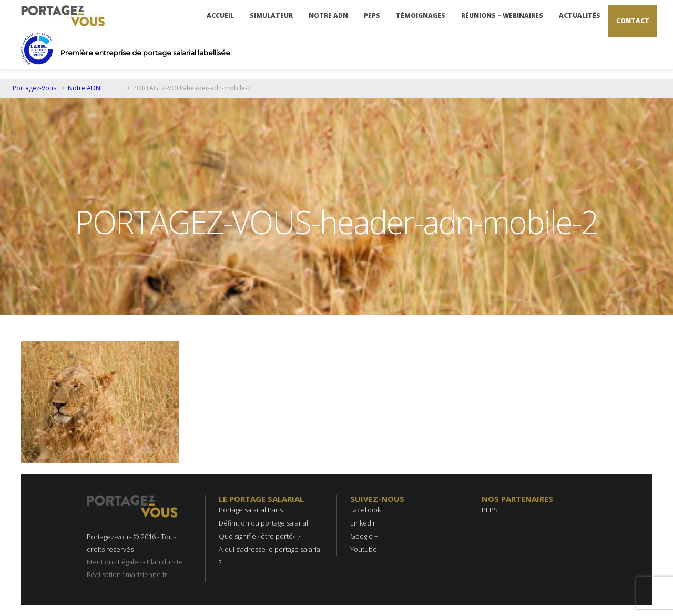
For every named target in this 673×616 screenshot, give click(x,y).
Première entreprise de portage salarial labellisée (145, 53)
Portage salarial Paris (251, 510)
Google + (364, 536)
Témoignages (421, 16)
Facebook (365, 510)
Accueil (220, 16)
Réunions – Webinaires (502, 16)
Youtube (364, 549)
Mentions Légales (114, 562)
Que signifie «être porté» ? (259, 536)
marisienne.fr (146, 574)
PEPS (372, 16)
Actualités (580, 16)
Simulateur (271, 16)
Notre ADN (328, 16)
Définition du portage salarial (263, 523)
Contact (633, 21)
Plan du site (165, 562)
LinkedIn (364, 523)
